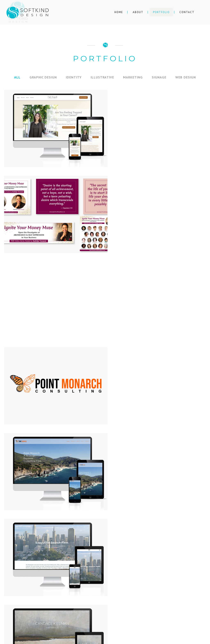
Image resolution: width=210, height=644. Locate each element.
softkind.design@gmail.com (109, 587)
